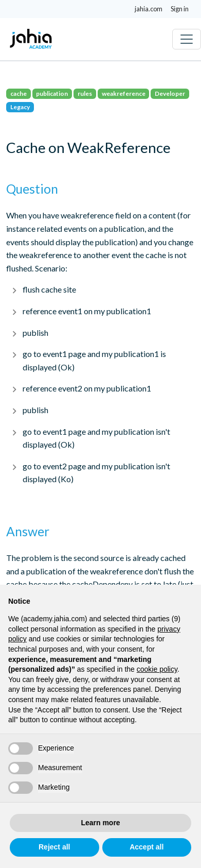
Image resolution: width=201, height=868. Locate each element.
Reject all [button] (54, 847)
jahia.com (149, 9)
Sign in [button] (180, 9)
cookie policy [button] (157, 669)
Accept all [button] (147, 847)
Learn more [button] (100, 823)
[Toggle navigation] (187, 39)
